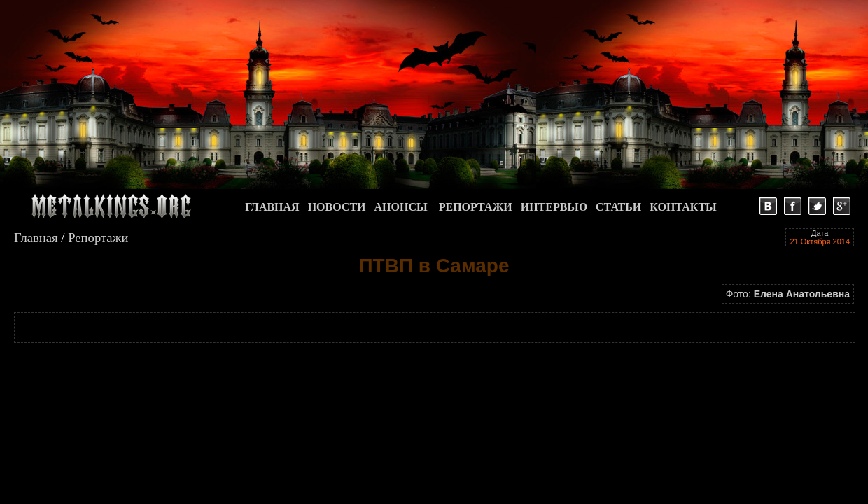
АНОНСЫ (401, 207)
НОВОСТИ (337, 207)
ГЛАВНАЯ (272, 207)
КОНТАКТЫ (683, 207)
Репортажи (98, 238)
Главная (36, 238)
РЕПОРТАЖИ (476, 207)
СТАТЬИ (618, 207)
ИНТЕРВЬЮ (554, 207)
